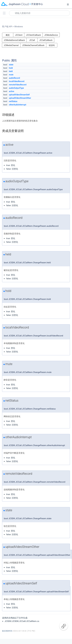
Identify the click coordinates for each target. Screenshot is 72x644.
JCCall (32, 40)
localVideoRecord (17, 81)
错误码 (52, 45)
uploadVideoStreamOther (20, 98)
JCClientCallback (33, 35)
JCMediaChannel (11, 45)
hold (11, 68)
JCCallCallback (46, 40)
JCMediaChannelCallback (33, 45)
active (12, 91)
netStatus (13, 101)
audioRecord (14, 78)
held (11, 71)
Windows (18, 27)
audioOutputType (16, 88)
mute (11, 75)
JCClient (19, 35)
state (11, 65)
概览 (8, 35)
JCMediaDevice (51, 35)
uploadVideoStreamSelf (19, 95)
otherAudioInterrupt (18, 105)
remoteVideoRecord (18, 85)
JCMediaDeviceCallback (14, 40)
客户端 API (8, 27)
